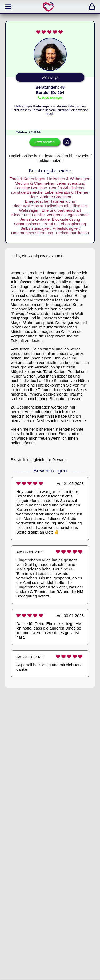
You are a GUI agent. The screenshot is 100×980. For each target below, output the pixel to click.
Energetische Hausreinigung (50, 201)
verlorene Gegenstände (68, 215)
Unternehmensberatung (32, 233)
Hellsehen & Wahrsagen (69, 179)
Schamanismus (28, 224)
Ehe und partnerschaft (61, 210)
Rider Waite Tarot (28, 206)
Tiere (33, 197)
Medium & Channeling (34, 183)
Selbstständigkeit (35, 228)
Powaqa (50, 78)
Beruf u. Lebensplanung (65, 224)
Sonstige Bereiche (31, 188)
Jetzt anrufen (45, 142)
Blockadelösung (66, 219)
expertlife (49, 7)
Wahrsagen (29, 210)
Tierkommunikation (72, 233)
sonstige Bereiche (27, 192)
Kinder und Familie (28, 215)
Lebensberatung (71, 183)
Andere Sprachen (56, 197)
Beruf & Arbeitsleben (67, 188)
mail (67, 142)
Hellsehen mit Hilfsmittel (66, 206)
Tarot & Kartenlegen (28, 179)
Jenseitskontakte (35, 219)
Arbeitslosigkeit (66, 228)
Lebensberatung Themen (67, 192)
